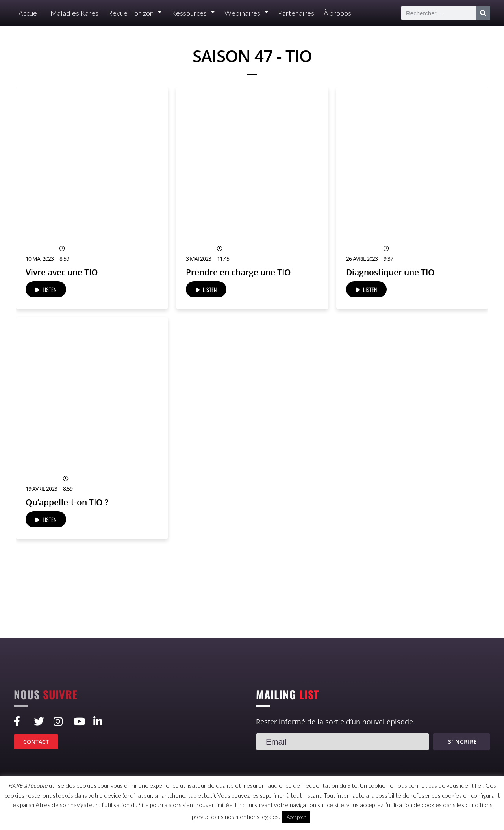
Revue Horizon (135, 13)
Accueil (30, 13)
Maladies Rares (74, 13)
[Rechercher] (483, 13)
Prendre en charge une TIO (238, 272)
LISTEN (46, 289)
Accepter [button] (296, 817)
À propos (337, 13)
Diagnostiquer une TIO (390, 272)
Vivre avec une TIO (62, 272)
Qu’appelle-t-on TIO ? (67, 502)
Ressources (193, 13)
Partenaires (296, 13)
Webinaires (246, 13)
